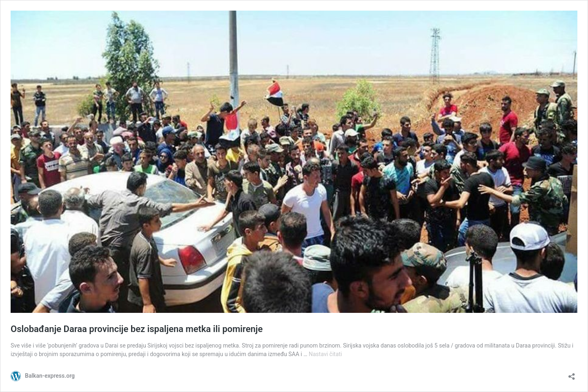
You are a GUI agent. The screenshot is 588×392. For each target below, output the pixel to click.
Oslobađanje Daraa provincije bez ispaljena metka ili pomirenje (137, 329)
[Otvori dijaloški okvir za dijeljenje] (572, 374)
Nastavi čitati (325, 354)
